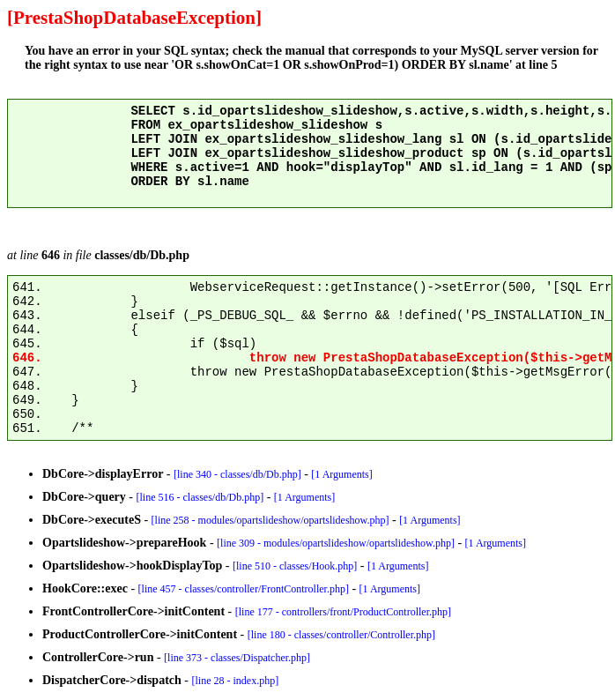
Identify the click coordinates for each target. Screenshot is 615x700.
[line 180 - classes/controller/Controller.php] (341, 635)
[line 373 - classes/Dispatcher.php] (237, 658)
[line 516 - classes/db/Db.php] (200, 497)
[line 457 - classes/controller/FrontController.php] (244, 589)
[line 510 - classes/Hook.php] (295, 566)
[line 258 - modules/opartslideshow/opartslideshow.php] (270, 520)
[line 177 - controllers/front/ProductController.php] (343, 612)
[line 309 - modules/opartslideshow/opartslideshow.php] (336, 543)
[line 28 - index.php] (236, 681)
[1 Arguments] (341, 474)
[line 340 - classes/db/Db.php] (237, 474)
